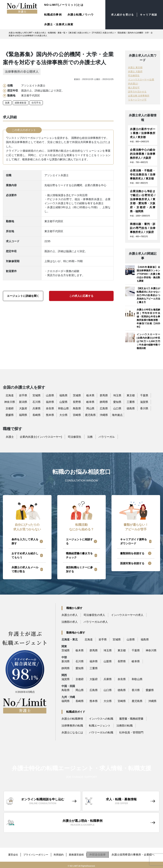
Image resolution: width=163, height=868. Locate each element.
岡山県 (90, 408)
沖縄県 (104, 415)
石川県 (37, 402)
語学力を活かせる (137, 92)
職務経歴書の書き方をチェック (79, 555)
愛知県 (117, 402)
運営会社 (10, 853)
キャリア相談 (148, 15)
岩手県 (23, 395)
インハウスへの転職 (101, 719)
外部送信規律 (101, 853)
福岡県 (23, 415)
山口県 (117, 408)
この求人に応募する (81, 296)
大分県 (63, 415)
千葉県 (144, 395)
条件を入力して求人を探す (25, 541)
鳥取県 (77, 408)
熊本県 (50, 415)
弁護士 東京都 (135, 67)
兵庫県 (37, 408)
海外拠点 (117, 415)
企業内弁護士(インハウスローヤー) (41, 437)
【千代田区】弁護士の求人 (102, 33)
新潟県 (23, 402)
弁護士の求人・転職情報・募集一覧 (50, 33)
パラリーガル (107, 437)
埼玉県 (117, 395)
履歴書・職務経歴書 (131, 719)
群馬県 (104, 395)
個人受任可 (134, 88)
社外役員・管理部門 (131, 732)
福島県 (63, 395)
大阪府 (23, 408)
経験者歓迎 (21, 103)
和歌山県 (63, 408)
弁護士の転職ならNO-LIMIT (21, 33)
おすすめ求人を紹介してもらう (25, 555)
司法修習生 (134, 76)
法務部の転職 (125, 726)
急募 (7, 103)
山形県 (50, 395)
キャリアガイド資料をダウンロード (134, 541)
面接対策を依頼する (132, 563)
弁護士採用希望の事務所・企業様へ (137, 853)
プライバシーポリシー (35, 853)
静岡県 (104, 402)
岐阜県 (90, 402)
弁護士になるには (72, 732)
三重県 (131, 402)
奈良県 (50, 408)
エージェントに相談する (79, 541)
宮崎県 (77, 415)
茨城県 (77, 395)
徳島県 (131, 408)
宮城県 (37, 395)
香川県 (144, 408)
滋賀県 (144, 402)
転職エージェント (100, 726)
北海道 (10, 395)
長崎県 (37, 415)
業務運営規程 (79, 853)
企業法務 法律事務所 (139, 96)
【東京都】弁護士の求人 (78, 33)
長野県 (77, 402)
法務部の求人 (70, 622)
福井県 (50, 402)
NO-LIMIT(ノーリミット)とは (64, 5)
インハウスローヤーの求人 (127, 615)
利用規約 (60, 853)
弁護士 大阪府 (135, 72)
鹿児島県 (90, 415)
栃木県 (90, 395)
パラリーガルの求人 (96, 622)
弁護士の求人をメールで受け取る (25, 569)
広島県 (104, 408)
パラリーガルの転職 (101, 732)
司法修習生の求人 (94, 615)
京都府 (10, 408)
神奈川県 (10, 402)
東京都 (131, 395)
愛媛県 (10, 415)
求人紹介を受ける (120, 15)
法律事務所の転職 (72, 726)
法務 (90, 437)
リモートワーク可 (137, 100)
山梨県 (63, 402)
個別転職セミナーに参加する (79, 569)
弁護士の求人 (70, 615)
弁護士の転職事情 (72, 719)
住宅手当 (36, 103)
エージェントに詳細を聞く (23, 296)
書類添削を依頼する (132, 553)
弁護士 (10, 437)
